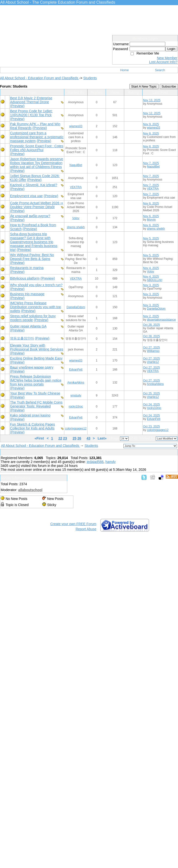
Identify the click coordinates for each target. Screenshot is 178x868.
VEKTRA (76, 187)
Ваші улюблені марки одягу (32, 367)
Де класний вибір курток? (30, 216)
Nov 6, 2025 (151, 203)
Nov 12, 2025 (152, 113)
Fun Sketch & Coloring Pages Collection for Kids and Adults (33, 426)
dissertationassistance (161, 320)
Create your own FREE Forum (73, 524)
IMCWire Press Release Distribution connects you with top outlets (36, 307)
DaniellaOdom (76, 307)
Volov (76, 218)
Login (171, 49)
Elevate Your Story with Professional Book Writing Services (37, 347)
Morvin (151, 220)
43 (89, 438)
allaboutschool (30, 490)
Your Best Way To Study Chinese (35, 393)
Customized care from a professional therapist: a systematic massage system (37, 137)
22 (60, 438)
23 (65, 438)
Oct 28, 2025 (151, 325)
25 (75, 438)
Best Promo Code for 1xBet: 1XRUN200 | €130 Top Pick (31, 113)
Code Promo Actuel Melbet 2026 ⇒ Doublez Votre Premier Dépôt (37, 205)
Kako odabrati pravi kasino (30, 415)
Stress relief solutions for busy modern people (33, 318)
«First (40, 438)
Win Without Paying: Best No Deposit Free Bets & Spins (32, 257)
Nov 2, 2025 (151, 316)
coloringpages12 (76, 428)
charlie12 (153, 362)
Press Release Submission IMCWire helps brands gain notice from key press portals (36, 380)
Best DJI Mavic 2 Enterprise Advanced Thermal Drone (31, 100)
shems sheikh (76, 227)
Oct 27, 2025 (151, 348)
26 (79, 438)
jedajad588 (95, 462)
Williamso (153, 351)
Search (160, 70)
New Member (167, 58)
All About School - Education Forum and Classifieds (40, 78)
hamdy (111, 462)
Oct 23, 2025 (151, 427)
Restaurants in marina (27, 268)
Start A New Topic (144, 86)
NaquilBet (76, 165)
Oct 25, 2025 (151, 394)
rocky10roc (76, 406)
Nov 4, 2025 (151, 268)
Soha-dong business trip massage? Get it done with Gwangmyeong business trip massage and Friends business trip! (34, 242)
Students (90, 78)
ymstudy (76, 395)
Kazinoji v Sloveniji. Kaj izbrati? (34, 185)
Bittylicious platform (25, 278)
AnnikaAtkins (76, 383)
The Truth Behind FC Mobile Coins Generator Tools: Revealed (36, 404)
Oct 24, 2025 (151, 405)
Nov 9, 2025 (151, 124)
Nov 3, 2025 (151, 285)
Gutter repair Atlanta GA (28, 326)
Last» (102, 438)
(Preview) (17, 106)
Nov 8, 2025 (151, 134)
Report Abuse (86, 529)
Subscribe (169, 86)
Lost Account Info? (163, 62)
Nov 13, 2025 (152, 100)
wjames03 (76, 126)
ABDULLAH (154, 280)
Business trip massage (27, 294)
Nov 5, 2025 (151, 238)
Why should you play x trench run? (36, 285)
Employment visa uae (26, 196)
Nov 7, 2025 (151, 163)
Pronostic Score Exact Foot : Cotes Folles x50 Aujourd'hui (37, 148)
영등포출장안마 (22, 338)
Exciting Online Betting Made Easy (36, 358)
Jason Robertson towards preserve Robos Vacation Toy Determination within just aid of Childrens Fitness (37, 163)
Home (125, 70)
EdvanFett (76, 370)
